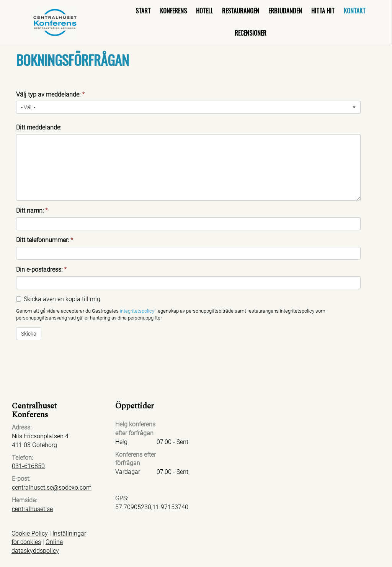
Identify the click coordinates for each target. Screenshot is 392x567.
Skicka (29, 334)
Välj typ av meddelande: (50, 94)
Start (143, 11)
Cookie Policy (30, 533)
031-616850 (28, 466)
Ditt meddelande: (39, 127)
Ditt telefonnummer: (45, 240)
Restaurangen (241, 11)
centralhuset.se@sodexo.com (52, 488)
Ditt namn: (32, 211)
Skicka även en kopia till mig (62, 299)
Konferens (173, 11)
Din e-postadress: (41, 270)
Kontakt (355, 11)
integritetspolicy (137, 311)
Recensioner (251, 33)
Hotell (204, 11)
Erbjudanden (285, 11)
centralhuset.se (32, 509)
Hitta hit (323, 11)
